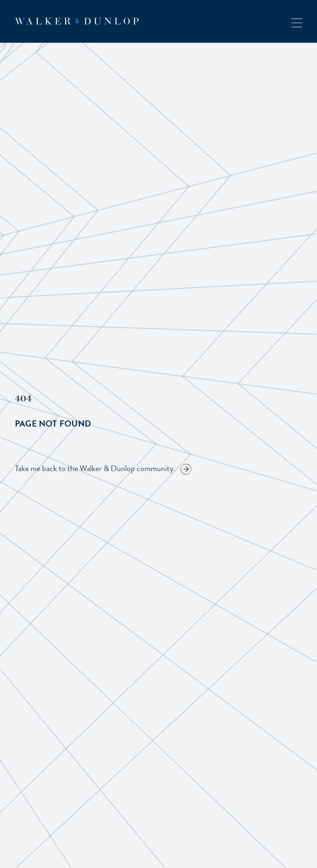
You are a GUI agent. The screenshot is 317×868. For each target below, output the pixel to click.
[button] (297, 21)
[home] (77, 21)
